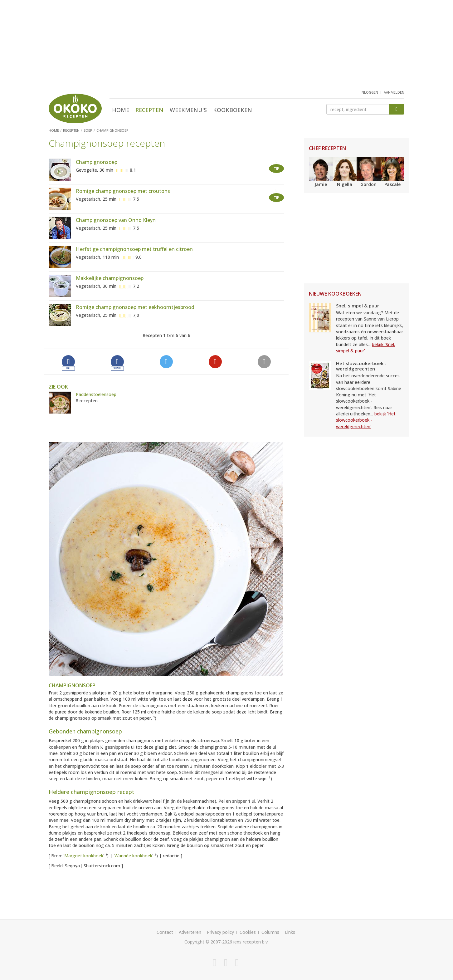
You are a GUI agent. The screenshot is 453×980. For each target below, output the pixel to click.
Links (290, 932)
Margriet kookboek (84, 856)
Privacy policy (220, 932)
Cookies (248, 932)
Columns (270, 932)
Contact (165, 932)
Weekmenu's (188, 110)
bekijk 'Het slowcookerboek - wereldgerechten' (366, 420)
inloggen (369, 92)
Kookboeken (233, 110)
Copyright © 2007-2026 (208, 942)
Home (121, 110)
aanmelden (394, 92)
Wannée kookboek (133, 856)
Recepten (149, 110)
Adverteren (190, 932)
